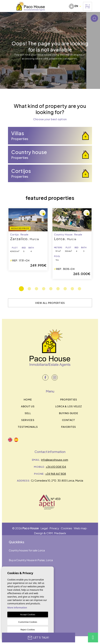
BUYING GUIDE (68, 413)
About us (28, 406)
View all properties (50, 303)
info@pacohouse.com (55, 460)
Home (28, 399)
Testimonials (28, 427)
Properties (69, 399)
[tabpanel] (72, 244)
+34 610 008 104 (56, 467)
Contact (69, 420)
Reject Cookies (28, 630)
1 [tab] (21, 289)
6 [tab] (58, 289)
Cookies (66, 528)
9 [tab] (79, 289)
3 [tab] (36, 289)
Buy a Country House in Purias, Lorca (31, 560)
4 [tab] (44, 289)
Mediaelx (60, 533)
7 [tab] (65, 289)
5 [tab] (51, 289)
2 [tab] (29, 289)
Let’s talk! (39, 638)
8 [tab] (72, 289)
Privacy (54, 528)
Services (28, 420)
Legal (44, 528)
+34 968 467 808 (56, 474)
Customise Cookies (28, 622)
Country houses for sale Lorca (27, 550)
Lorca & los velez (69, 406)
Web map (80, 528)
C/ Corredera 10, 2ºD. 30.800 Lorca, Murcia (57, 480)
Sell (28, 413)
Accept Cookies (28, 614)
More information (17, 608)
